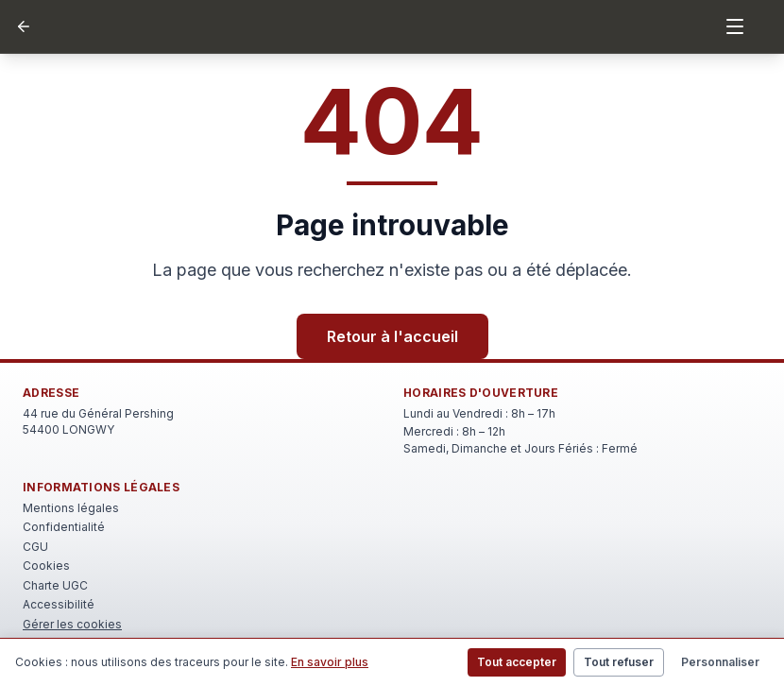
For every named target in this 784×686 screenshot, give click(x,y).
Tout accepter (517, 662)
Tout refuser (619, 662)
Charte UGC (55, 585)
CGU (35, 547)
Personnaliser (720, 662)
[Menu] (735, 26)
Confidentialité (64, 527)
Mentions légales (71, 508)
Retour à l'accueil (392, 336)
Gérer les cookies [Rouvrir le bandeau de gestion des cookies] (72, 624)
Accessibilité (59, 604)
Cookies (46, 566)
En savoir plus (330, 662)
